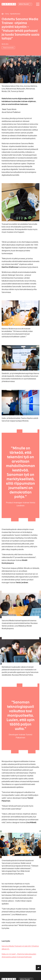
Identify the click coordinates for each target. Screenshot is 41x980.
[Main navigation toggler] (37, 4)
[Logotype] (9, 4)
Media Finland (24, 4)
